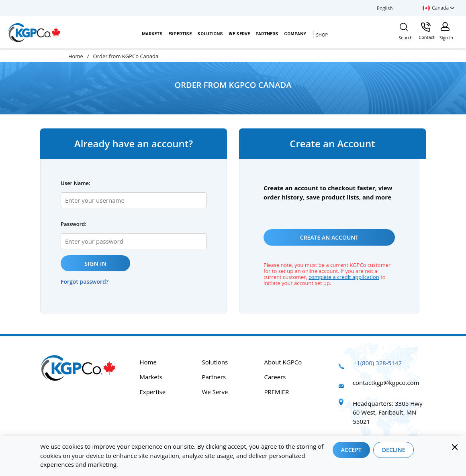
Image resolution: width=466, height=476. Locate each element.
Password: (74, 224)
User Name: (76, 183)
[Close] (455, 447)
